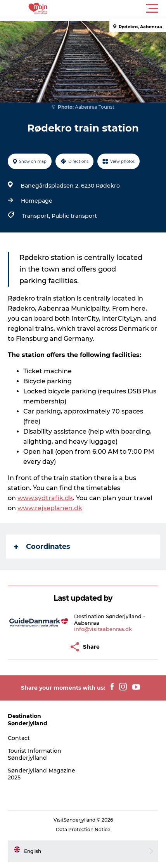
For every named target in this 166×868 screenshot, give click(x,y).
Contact (19, 738)
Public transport (74, 216)
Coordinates (42, 547)
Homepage (37, 201)
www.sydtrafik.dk (45, 498)
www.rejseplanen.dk (50, 508)
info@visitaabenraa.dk (103, 629)
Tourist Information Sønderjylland (35, 754)
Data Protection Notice (83, 830)
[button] (118, 9)
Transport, (37, 216)
